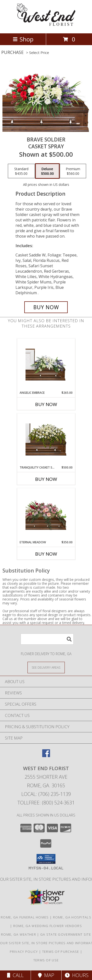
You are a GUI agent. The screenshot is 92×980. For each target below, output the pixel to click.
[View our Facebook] (46, 756)
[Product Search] (47, 639)
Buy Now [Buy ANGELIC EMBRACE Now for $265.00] (46, 404)
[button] (46, 859)
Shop (23, 39)
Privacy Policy (24, 952)
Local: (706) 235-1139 (46, 794)
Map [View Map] (46, 975)
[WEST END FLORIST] (46, 26)
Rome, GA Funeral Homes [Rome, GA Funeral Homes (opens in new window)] (25, 917)
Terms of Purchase (61, 952)
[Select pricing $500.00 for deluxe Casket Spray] (47, 171)
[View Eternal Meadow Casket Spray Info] (46, 514)
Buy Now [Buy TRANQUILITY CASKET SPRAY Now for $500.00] (46, 479)
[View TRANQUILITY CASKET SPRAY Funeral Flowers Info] (46, 439)
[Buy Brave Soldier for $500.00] (46, 307)
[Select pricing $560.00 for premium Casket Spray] (73, 171)
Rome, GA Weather (19, 934)
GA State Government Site (66, 934)
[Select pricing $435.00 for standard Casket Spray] (21, 171)
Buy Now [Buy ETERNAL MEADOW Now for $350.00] (46, 554)
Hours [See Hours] (77, 975)
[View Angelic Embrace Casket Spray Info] (46, 365)
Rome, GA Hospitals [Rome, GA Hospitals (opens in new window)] (72, 917)
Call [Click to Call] (15, 975)
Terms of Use (46, 960)
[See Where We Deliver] (46, 667)
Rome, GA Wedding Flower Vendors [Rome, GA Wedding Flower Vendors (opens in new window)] (48, 926)
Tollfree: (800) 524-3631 (46, 803)
